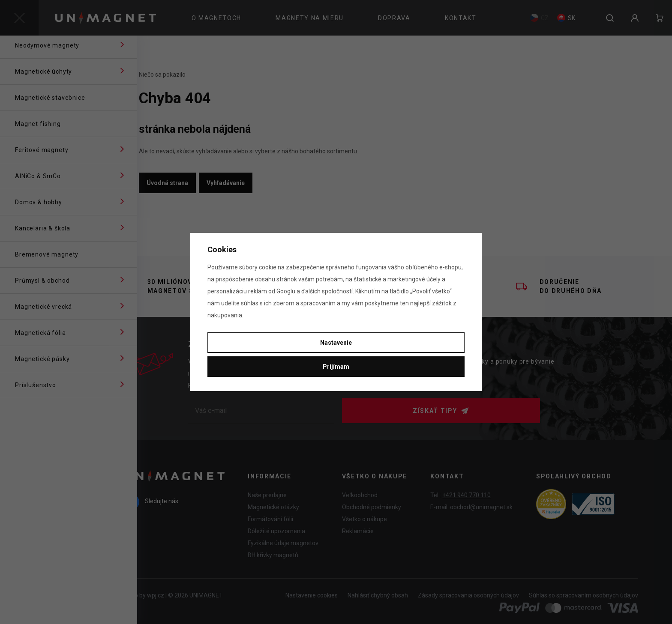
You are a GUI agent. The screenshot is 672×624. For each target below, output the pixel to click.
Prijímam (336, 367)
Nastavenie (336, 343)
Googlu (286, 291)
